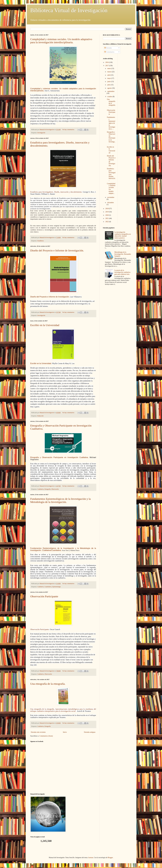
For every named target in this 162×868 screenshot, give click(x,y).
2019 (107, 212)
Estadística (41, 241)
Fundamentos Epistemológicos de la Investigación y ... (111, 123)
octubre (110, 97)
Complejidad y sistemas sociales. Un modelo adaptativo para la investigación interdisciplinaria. (61, 41)
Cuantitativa (48, 587)
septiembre (111, 91)
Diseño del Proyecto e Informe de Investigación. (57, 250)
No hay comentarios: (69, 130)
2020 (107, 215)
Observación (55, 489)
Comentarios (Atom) (46, 736)
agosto (110, 88)
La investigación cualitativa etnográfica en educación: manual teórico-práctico (123, 235)
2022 (107, 222)
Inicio (65, 732)
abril (109, 75)
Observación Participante (44, 596)
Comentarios (109, 52)
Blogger (110, 858)
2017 (107, 66)
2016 (107, 62)
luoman (91, 858)
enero (109, 68)
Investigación (41, 133)
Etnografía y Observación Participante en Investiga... (111, 138)
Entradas (108, 48)
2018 (107, 209)
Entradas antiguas (90, 732)
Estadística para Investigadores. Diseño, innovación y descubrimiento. (57, 192)
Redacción (40, 416)
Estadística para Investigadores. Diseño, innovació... (111, 175)
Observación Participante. (40, 629)
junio (109, 82)
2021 (107, 218)
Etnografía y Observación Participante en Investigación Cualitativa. (59, 457)
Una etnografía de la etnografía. (48, 684)
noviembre (111, 197)
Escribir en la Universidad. (41, 363)
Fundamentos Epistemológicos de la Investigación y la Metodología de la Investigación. (61, 500)
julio (109, 85)
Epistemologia (56, 587)
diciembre (111, 203)
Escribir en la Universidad (45, 325)
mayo (109, 78)
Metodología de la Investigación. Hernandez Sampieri (123, 254)
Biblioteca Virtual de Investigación (69, 10)
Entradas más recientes (38, 732)
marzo (110, 72)
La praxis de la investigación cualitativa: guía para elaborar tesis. (123, 272)
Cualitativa (41, 489)
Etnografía (48, 489)
